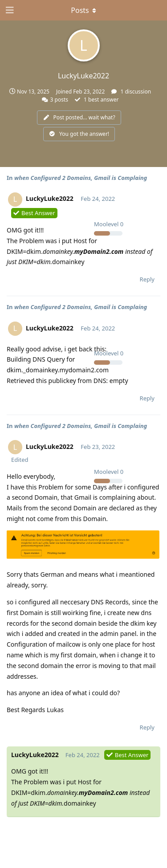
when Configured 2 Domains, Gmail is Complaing (81, 178)
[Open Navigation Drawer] (9, 10)
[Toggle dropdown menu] (84, 10)
